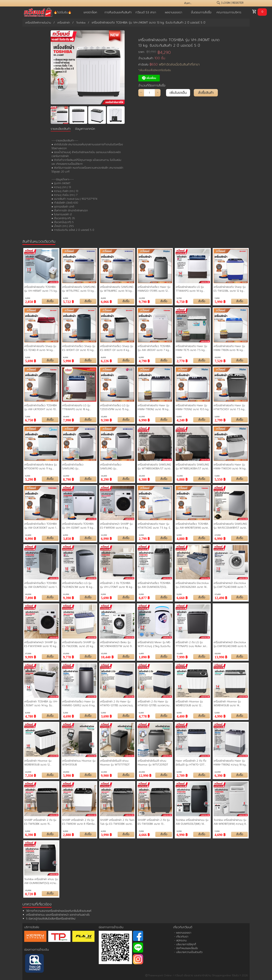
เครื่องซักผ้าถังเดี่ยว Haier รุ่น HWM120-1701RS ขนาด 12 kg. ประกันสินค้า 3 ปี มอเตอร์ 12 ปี (154, 289)
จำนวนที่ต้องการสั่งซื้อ (152, 86)
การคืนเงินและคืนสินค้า (118, 12)
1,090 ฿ (144, 657)
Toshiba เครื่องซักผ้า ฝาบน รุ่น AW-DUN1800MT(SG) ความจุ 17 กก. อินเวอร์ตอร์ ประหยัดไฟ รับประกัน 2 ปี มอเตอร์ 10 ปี (41, 881)
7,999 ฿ (182, 657)
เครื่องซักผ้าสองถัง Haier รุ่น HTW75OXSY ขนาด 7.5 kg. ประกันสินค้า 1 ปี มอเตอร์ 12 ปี (230, 407)
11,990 (142, 417)
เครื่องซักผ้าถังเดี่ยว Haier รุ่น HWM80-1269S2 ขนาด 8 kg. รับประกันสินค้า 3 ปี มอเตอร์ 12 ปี (79, 703)
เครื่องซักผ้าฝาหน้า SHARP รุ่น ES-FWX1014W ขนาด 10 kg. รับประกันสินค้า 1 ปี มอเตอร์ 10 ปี (41, 644)
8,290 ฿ (107, 479)
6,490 (179, 417)
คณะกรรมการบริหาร (229, 12)
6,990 (66, 298)
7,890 (217, 298)
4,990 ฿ (220, 716)
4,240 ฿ (182, 420)
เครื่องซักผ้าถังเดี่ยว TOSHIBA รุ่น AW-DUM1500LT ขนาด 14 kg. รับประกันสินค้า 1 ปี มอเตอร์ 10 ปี (41, 585)
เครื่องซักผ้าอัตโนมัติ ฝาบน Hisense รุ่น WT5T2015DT (153, 763)
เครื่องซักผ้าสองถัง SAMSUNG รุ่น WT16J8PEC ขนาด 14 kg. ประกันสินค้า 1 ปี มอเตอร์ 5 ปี (117, 289)
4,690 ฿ (69, 716)
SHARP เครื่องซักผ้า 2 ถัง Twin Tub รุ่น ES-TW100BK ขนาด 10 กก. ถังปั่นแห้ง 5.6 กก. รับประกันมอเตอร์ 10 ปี (117, 822)
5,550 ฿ (220, 479)
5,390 (66, 713)
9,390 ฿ (69, 598)
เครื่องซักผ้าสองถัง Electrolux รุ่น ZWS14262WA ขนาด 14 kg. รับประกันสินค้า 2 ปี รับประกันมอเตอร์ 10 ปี (192, 585)
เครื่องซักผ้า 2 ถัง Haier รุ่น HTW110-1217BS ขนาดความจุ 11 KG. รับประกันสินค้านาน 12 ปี (117, 703)
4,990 (66, 535)
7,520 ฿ (220, 361)
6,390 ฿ (220, 775)
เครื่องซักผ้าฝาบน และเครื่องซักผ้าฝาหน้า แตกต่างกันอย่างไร (58, 915)
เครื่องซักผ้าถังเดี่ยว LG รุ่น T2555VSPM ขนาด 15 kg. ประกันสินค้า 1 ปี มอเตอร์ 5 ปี (116, 407)
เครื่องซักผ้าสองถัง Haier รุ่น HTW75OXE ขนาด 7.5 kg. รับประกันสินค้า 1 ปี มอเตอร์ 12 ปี (155, 526)
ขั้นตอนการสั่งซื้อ (201, 12)
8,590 (66, 357)
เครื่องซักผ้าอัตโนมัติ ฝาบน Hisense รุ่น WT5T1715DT (115, 763)
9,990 (103, 594)
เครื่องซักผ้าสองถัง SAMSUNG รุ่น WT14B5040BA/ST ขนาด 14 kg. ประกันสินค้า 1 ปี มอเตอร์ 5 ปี (154, 467)
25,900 (142, 772)
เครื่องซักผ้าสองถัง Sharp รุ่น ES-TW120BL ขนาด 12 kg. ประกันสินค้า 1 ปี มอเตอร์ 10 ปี (230, 289)
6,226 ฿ (107, 361)
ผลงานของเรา (174, 12)
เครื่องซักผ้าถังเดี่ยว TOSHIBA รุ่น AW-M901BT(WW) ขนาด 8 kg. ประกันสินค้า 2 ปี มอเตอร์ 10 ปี (193, 526)
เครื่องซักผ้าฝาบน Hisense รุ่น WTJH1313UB (79, 763)
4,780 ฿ (31, 716)
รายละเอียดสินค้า (61, 129)
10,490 (66, 417)
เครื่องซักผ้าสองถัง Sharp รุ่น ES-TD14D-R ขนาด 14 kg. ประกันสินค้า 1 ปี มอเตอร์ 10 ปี (41, 348)
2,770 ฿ (182, 361)
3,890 (217, 417)
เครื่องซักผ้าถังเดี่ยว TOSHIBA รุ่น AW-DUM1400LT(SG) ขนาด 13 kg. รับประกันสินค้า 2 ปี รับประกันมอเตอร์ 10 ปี (154, 585)
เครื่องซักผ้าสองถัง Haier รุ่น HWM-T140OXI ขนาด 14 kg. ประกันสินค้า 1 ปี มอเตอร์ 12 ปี (230, 467)
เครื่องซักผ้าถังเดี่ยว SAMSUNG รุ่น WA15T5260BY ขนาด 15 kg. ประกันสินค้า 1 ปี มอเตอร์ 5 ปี (116, 467)
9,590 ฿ (107, 420)
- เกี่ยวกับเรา (181, 937)
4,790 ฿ (144, 361)
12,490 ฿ (221, 598)
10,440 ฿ (107, 657)
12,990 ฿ (145, 775)
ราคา (147, 52)
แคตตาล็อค (90, 12)
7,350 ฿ (31, 775)
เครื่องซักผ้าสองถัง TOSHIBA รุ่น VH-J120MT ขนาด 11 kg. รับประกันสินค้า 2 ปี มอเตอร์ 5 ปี (78, 526)
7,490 (217, 476)
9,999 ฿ (31, 657)
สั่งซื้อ (50, 301)
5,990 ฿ (220, 301)
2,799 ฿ (220, 420)
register (238, 3)
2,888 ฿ (69, 834)
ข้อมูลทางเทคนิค (85, 129)
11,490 (180, 654)
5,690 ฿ (31, 361)
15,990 (104, 654)
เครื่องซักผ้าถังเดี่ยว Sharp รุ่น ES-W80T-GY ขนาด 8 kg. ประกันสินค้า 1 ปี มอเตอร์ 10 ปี (117, 348)
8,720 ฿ (31, 894)
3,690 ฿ (107, 716)
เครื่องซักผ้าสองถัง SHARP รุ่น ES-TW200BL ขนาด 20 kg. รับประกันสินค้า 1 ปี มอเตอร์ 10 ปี (79, 644)
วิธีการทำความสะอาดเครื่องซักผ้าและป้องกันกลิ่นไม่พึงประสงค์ (59, 911)
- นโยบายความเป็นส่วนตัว (188, 952)
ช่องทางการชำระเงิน (37, 950)
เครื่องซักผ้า (64, 23)
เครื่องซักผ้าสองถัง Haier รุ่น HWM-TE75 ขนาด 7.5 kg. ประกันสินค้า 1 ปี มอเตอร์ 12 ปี (192, 348)
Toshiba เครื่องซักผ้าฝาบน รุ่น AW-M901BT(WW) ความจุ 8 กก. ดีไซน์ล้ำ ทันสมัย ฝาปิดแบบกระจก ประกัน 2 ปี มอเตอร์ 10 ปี (230, 822)
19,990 (66, 772)
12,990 (142, 298)
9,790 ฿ (144, 301)
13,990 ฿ (221, 657)
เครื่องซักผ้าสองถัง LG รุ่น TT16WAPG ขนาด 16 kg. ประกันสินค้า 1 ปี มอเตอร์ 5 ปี (78, 407)
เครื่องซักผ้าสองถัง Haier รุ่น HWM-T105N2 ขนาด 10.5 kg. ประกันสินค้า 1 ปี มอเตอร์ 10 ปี (192, 407)
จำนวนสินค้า (152, 58)
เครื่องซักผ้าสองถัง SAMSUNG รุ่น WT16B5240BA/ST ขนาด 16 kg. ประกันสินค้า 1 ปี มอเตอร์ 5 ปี (192, 467)
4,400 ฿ (182, 716)
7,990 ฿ (69, 420)
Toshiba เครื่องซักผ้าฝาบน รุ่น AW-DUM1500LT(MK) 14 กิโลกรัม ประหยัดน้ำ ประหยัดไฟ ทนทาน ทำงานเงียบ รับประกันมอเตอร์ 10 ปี (192, 822)
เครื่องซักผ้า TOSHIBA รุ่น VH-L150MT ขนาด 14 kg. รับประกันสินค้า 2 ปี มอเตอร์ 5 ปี (41, 703)
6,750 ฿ (182, 301)
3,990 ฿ (107, 834)
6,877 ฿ (144, 598)
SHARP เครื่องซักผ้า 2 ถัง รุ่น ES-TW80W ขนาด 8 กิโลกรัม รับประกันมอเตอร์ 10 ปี (78, 822)
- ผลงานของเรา (183, 933)
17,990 (218, 535)
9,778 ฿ (69, 657)
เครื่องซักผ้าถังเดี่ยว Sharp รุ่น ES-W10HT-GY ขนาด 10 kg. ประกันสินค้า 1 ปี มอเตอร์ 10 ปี (79, 348)
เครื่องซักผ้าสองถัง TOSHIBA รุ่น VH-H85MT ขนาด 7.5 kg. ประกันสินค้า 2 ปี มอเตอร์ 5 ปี (41, 289)
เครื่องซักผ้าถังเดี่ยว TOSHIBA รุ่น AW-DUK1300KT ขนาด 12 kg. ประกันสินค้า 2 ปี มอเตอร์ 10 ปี (41, 526)
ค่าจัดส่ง (169, 65)
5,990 (179, 357)
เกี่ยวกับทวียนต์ (183, 927)
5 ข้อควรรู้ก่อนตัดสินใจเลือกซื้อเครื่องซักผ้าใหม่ (51, 919)
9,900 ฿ (107, 775)
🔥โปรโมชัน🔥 (63, 12)
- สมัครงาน (180, 940)
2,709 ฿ (182, 775)
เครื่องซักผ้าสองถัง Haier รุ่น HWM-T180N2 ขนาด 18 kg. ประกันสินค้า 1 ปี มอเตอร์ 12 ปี (154, 407)
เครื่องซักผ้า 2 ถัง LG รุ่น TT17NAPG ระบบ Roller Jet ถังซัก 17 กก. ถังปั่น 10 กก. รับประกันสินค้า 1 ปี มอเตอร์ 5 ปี (193, 644)
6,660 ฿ (182, 598)
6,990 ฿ (144, 420)
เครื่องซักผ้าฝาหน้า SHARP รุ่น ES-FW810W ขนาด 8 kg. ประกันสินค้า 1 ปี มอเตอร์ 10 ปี (116, 526)
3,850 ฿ (69, 538)
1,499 (141, 654)
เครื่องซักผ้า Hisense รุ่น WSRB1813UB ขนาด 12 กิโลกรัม (38, 763)
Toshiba (81, 23)
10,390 (142, 476)
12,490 (28, 535)
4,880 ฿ (182, 538)
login (226, 3)
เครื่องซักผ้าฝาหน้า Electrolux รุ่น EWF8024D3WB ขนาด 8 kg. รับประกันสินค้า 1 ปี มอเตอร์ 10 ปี (231, 644)
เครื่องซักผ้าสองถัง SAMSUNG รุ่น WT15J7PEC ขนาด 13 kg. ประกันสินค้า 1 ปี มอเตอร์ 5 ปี (79, 289)
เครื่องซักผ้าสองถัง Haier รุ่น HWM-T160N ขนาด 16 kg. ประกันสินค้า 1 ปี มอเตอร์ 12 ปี (230, 348)
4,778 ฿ (144, 716)
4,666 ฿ (144, 834)
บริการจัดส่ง (32, 927)
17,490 (218, 594)
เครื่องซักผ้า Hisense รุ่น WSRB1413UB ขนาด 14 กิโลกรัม (227, 703)
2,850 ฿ (31, 301)
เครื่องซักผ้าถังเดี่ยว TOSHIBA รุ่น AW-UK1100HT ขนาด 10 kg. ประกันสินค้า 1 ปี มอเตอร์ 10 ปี (41, 407)
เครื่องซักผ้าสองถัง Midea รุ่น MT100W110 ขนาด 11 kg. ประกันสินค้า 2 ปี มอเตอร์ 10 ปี (41, 467)
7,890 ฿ (31, 598)
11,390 (180, 476)
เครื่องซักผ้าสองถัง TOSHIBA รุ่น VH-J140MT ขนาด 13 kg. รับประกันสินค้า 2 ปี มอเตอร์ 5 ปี (179, 43)
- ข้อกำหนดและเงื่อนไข (186, 948)
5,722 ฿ (69, 301)
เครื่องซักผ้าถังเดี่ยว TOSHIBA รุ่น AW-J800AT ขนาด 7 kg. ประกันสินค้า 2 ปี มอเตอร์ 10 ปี (154, 348)
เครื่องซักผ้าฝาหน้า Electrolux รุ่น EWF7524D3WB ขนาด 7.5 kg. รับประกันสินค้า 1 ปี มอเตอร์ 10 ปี (231, 585)
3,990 (28, 298)
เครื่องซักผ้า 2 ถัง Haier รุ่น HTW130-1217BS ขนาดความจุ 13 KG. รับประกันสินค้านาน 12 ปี (155, 703)
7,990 (28, 417)
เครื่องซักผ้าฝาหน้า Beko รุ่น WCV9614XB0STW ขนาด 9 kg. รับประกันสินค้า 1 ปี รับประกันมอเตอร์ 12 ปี (116, 644)
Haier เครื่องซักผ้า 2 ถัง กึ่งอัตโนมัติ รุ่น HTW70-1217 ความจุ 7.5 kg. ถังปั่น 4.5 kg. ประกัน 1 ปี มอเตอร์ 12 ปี (192, 763)
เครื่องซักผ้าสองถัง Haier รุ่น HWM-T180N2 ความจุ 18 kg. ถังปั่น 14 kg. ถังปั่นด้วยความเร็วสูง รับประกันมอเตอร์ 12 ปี (230, 763)
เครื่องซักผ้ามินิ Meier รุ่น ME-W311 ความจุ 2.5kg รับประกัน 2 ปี (154, 644)
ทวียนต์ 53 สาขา (146, 12)
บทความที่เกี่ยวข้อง (37, 904)
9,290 (179, 594)
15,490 (104, 417)
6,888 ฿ (182, 479)
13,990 (66, 654)
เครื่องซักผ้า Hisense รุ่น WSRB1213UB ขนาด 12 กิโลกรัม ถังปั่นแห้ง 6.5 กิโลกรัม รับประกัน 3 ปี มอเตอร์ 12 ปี (193, 703)
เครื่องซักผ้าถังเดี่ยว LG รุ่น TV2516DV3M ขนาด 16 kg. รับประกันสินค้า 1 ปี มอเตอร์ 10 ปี (79, 585)
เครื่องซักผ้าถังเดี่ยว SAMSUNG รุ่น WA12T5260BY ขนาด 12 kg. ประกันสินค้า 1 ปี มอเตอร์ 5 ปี (78, 467)
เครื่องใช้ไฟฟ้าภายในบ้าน (38, 23)
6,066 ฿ (107, 301)
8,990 (28, 713)
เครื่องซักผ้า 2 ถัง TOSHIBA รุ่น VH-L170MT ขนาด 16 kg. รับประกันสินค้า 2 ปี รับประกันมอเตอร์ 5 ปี (116, 585)
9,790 (179, 298)
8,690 (103, 298)
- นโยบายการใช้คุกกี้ (185, 944)
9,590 (28, 357)
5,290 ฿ (31, 479)
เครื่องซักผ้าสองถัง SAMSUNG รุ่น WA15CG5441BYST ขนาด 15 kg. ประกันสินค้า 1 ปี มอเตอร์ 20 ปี (230, 526)
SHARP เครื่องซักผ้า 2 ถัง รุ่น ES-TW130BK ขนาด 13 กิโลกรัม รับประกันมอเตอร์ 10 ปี (155, 822)
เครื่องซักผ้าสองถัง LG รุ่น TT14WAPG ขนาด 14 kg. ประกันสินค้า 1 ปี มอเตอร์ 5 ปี (191, 289)
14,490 (104, 476)
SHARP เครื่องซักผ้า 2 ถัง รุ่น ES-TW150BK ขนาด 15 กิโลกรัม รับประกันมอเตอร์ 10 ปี (41, 822)
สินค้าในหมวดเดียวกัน (39, 241)
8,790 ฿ (69, 479)
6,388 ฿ (144, 479)
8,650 (103, 357)
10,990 (218, 357)
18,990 (218, 654)
